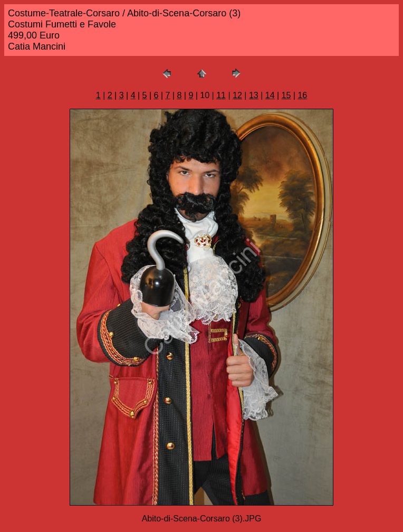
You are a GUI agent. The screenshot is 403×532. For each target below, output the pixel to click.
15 (286, 95)
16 (302, 95)
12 (237, 95)
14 (270, 95)
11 (221, 95)
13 (254, 95)
